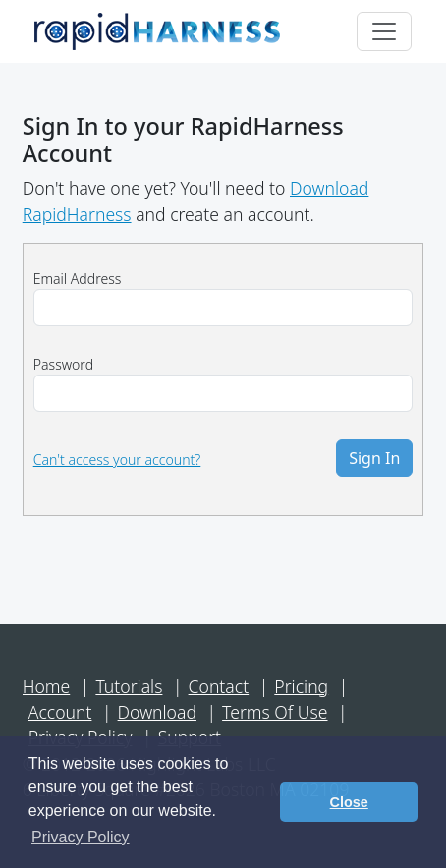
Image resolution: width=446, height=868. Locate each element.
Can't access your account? (117, 460)
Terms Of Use (275, 712)
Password (63, 364)
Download (157, 712)
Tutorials (129, 686)
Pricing (301, 686)
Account (60, 712)
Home (47, 686)
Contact (219, 686)
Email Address (78, 279)
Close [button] (349, 802)
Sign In (374, 458)
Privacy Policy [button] (81, 837)
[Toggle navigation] (384, 31)
